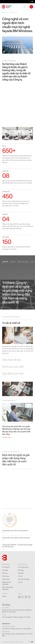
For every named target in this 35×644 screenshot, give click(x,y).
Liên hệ (20, 582)
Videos (4, 596)
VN (32, 2)
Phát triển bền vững (24, 579)
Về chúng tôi (6, 567)
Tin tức (20, 576)
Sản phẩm (21, 573)
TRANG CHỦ (5, 12)
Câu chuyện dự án (23, 567)
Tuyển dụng (6, 576)
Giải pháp (21, 570)
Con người (5, 570)
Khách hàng (6, 579)
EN (29, 2)
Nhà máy (5, 573)
